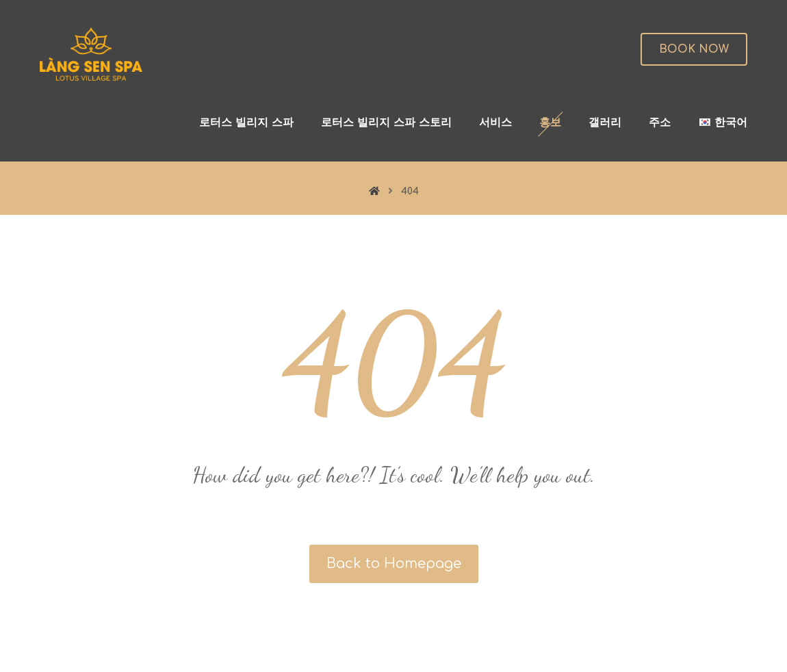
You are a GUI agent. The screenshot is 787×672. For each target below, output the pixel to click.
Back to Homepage (394, 564)
